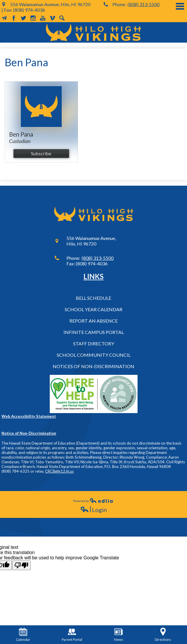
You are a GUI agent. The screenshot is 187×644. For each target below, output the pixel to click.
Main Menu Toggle (180, 6)
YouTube (43, 18)
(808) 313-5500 (144, 4)
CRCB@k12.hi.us (59, 471)
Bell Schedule (93, 298)
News (119, 635)
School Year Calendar (93, 309)
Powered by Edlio (94, 500)
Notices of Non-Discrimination (93, 366)
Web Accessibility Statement (29, 416)
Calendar (23, 635)
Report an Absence (93, 321)
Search (62, 18)
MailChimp (4, 18)
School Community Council (94, 355)
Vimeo (52, 18)
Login (93, 510)
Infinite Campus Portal (94, 332)
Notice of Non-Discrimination (29, 433)
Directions (163, 635)
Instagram (33, 18)
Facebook (14, 18)
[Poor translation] (21, 565)
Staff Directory (94, 343)
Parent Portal (72, 635)
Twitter (23, 18)
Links (93, 276)
